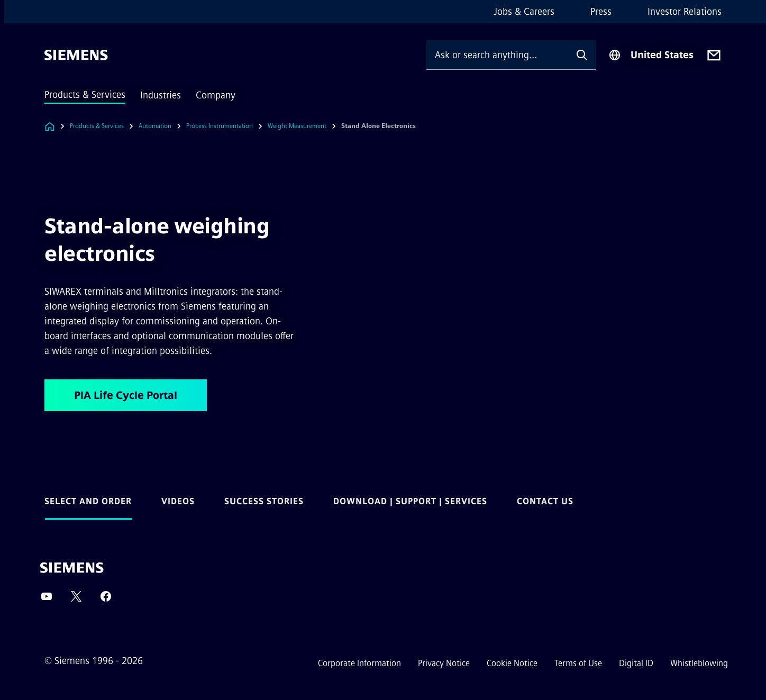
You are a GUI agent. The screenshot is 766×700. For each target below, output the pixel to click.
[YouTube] (47, 600)
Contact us (545, 501)
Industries (161, 95)
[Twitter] (76, 600)
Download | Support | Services (410, 501)
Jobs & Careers (524, 12)
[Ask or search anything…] (497, 55)
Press (601, 12)
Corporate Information (359, 663)
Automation (155, 126)
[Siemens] (76, 55)
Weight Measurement (297, 126)
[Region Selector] (651, 55)
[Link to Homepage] (50, 126)
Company (216, 95)
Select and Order (88, 501)
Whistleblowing (699, 663)
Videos (178, 501)
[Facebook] (106, 600)
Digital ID (636, 663)
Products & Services (85, 95)
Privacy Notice (444, 663)
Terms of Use (578, 663)
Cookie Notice (512, 663)
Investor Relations (685, 12)
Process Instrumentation (220, 126)
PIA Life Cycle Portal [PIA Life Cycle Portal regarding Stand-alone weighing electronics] (126, 395)
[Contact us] (714, 55)
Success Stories (264, 501)
